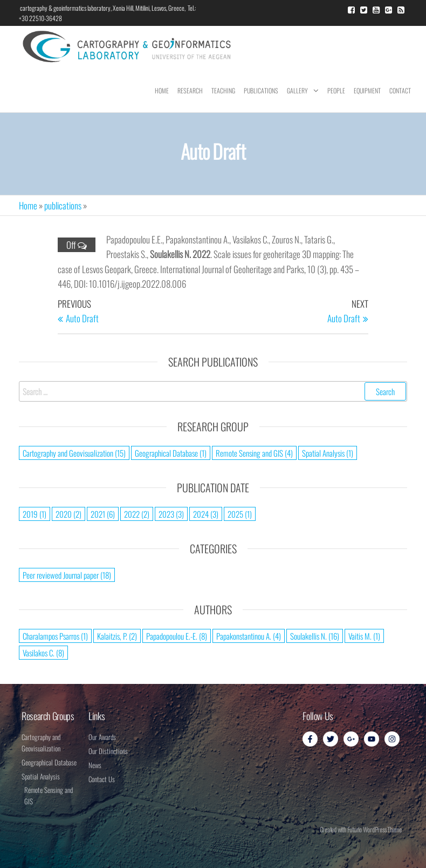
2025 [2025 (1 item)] (240, 514)
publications (63, 205)
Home (162, 90)
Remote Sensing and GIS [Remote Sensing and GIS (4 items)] (254, 453)
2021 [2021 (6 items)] (103, 514)
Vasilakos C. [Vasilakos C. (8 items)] (43, 653)
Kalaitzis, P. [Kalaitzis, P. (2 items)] (117, 636)
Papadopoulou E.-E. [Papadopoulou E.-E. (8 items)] (177, 636)
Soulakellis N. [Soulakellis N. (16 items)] (315, 636)
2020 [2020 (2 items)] (68, 514)
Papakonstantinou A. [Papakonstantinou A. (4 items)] (249, 636)
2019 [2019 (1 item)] (35, 514)
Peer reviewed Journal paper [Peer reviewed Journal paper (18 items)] (67, 575)
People (336, 90)
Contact (400, 90)
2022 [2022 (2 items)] (137, 514)
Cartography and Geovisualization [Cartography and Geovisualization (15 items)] (74, 453)
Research (190, 90)
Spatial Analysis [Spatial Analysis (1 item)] (328, 453)
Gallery (297, 90)
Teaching (223, 90)
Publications (261, 90)
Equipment (367, 90)
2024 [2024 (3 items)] (206, 514)
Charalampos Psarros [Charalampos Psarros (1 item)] (55, 636)
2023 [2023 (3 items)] (171, 514)
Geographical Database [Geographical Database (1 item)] (171, 453)
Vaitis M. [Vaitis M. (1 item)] (364, 636)
